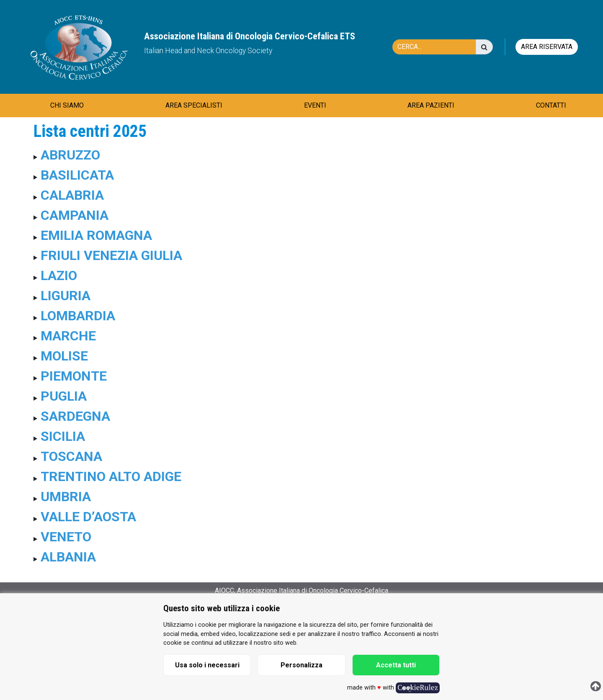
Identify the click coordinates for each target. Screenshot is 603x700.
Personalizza (301, 665)
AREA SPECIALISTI (194, 105)
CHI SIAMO (67, 105)
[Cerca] (438, 47)
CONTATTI (551, 105)
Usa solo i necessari (207, 665)
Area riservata (547, 47)
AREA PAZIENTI (431, 105)
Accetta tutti (396, 665)
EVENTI (315, 105)
